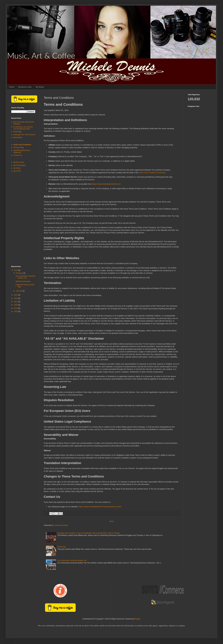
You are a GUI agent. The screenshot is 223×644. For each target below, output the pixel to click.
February (20, 273)
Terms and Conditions (22, 145)
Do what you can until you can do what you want (23, 128)
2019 (16, 308)
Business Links (25, 87)
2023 (16, 295)
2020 (16, 305)
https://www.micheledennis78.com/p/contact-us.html (100, 507)
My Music (40, 87)
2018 (16, 311)
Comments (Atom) (61, 525)
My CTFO (17, 171)
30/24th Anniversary (23, 281)
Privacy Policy (19, 147)
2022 (16, 298)
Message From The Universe (24, 135)
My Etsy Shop (19, 162)
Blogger (137, 619)
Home (12, 87)
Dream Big (61, 547)
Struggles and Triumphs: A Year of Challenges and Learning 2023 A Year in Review (88, 533)
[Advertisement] (23, 219)
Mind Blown (18, 137)
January (19, 291)
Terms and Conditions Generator (152, 173)
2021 (16, 302)
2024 (16, 270)
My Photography (20, 165)
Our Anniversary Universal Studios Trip (72, 560)
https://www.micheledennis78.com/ (106, 184)
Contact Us (18, 155)
